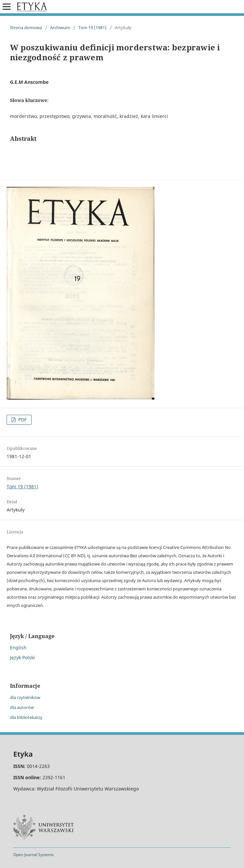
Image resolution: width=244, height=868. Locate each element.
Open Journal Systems (34, 855)
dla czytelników (25, 697)
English (18, 648)
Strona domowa (26, 27)
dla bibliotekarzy (26, 717)
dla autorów (22, 707)
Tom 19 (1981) (92, 27)
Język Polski (22, 657)
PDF (22, 420)
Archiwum (60, 27)
